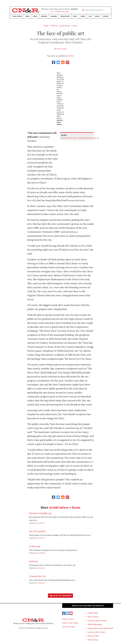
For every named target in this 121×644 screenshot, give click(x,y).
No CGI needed (37, 531)
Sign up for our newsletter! (60, 596)
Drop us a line (68, 619)
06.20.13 (42, 553)
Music (75, 16)
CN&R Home (93, 613)
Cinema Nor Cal (37, 576)
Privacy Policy (94, 636)
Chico (46, 26)
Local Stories (17, 16)
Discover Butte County (97, 621)
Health (35, 16)
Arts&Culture (65, 16)
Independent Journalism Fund (100, 628)
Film (90, 16)
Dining (83, 16)
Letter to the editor (70, 623)
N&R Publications (95, 624)
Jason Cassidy (62, 49)
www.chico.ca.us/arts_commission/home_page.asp (80, 138)
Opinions (44, 16)
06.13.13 (42, 568)
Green (27, 16)
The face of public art (40, 513)
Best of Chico (93, 617)
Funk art (33, 561)
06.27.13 (42, 523)
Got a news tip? (69, 627)
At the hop (35, 546)
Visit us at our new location (88, 606)
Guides (97, 16)
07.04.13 (54, 26)
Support (106, 16)
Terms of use (93, 640)
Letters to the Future (96, 632)
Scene (75, 26)
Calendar (54, 16)
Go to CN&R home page (60, 12)
